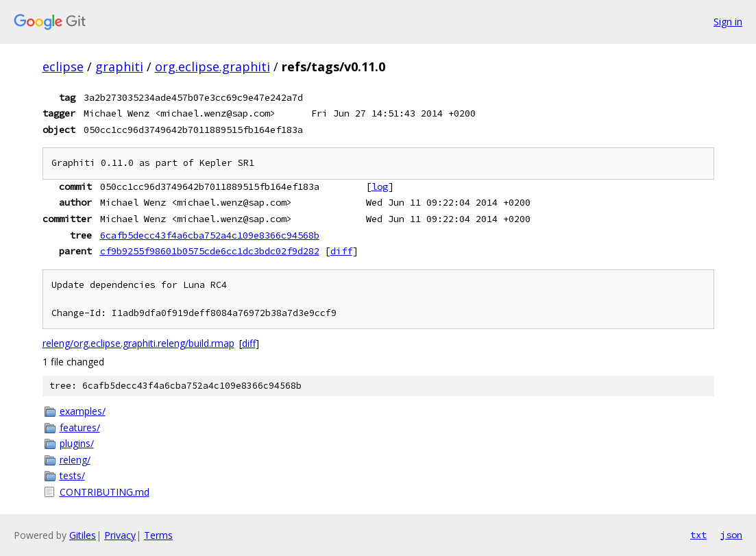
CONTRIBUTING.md (105, 492)
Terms (158, 535)
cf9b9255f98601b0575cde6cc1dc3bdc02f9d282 (210, 251)
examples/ (83, 411)
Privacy (120, 535)
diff (341, 251)
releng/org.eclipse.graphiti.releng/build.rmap (138, 343)
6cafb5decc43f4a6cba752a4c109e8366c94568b (210, 235)
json (731, 535)
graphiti (119, 67)
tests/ (72, 475)
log (380, 186)
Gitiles (83, 535)
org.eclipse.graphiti (212, 67)
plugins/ (77, 443)
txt (698, 535)
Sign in (728, 22)
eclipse (63, 67)
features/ (80, 427)
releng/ (75, 460)
